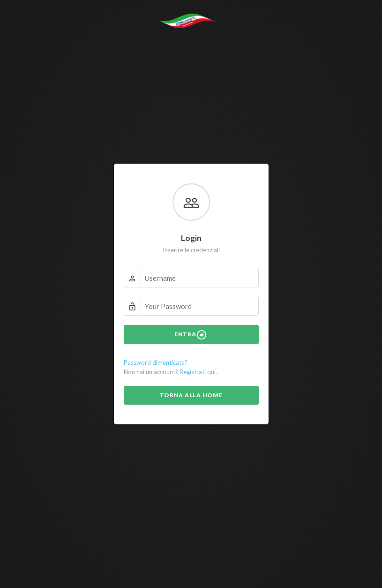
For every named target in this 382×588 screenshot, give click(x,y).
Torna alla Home (191, 395)
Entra (191, 335)
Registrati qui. (198, 372)
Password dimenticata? (156, 362)
